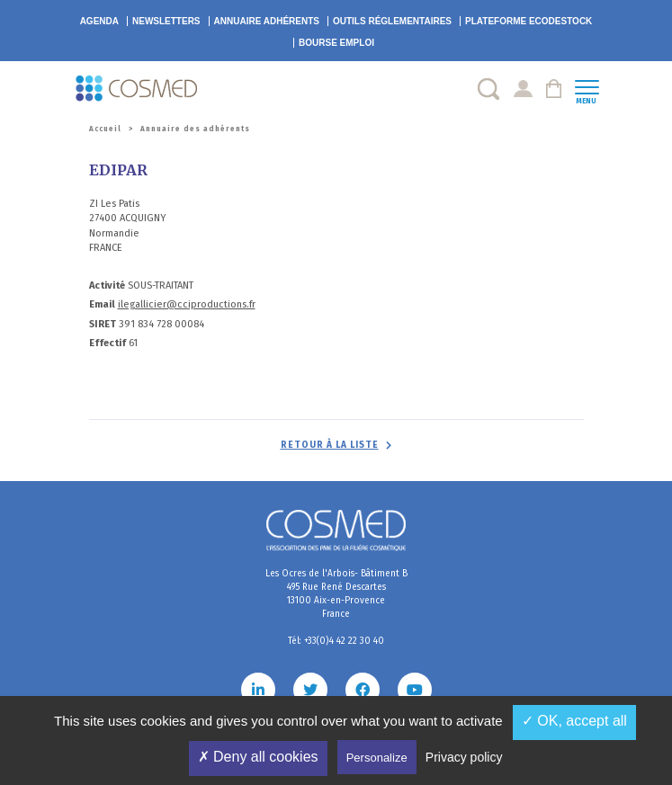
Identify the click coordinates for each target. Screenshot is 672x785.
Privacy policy (464, 757)
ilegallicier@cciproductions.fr (187, 304)
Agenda (99, 21)
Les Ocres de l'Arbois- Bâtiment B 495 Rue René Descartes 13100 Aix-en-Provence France (336, 594)
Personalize (377, 758)
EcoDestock (529, 21)
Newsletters (166, 21)
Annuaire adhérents (267, 21)
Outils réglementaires (392, 21)
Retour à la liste (330, 445)
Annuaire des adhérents (195, 129)
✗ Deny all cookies (258, 757)
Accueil (105, 129)
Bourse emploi (336, 43)
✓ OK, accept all (574, 721)
